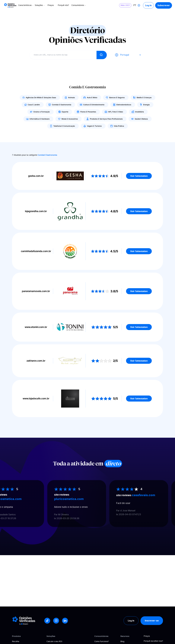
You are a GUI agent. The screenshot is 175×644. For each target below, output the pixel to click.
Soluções (40, 5)
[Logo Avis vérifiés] (10, 5)
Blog (122, 642)
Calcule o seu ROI (54, 642)
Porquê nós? (63, 5)
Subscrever (164, 5)
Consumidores (79, 5)
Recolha (16, 642)
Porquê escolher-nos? (153, 641)
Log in (148, 5)
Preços (51, 5)
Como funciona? (102, 642)
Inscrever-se (152, 621)
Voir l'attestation (139, 176)
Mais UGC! (125, 5)
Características (26, 5)
